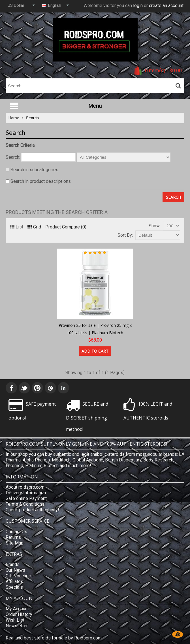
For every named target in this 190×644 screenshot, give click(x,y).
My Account (17, 609)
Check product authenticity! (32, 510)
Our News (15, 570)
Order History (19, 614)
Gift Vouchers (19, 576)
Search (32, 118)
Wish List (15, 620)
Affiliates (14, 581)
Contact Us (16, 532)
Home (14, 118)
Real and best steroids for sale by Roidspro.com (54, 638)
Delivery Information (26, 493)
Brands (13, 564)
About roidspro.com (25, 487)
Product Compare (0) (66, 227)
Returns (13, 537)
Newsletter (17, 626)
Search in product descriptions (41, 181)
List (17, 227)
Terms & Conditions (25, 504)
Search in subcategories (34, 170)
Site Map (15, 543)
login (138, 6)
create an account (166, 6)
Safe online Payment (26, 498)
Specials (14, 587)
